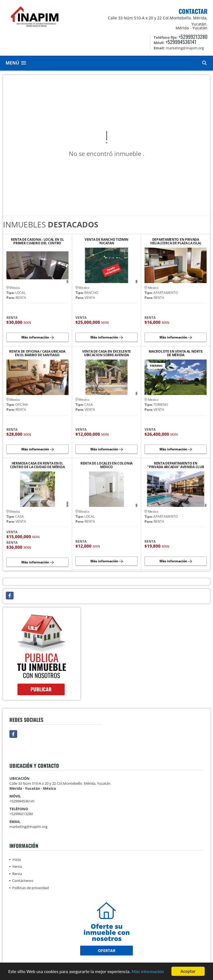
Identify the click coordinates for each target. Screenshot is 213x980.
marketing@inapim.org (28, 827)
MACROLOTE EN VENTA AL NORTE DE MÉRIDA (176, 353)
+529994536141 (181, 42)
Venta (17, 866)
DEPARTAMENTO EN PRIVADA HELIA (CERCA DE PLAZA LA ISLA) (176, 241)
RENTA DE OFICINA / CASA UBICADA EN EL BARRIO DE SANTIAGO (37, 353)
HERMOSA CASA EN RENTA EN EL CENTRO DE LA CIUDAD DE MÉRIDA (37, 465)
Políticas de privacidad (31, 888)
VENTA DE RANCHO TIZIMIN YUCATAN (106, 241)
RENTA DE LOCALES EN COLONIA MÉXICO (106, 465)
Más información (148, 972)
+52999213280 (193, 37)
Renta (17, 874)
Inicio (17, 860)
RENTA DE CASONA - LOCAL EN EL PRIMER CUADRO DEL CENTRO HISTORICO (37, 241)
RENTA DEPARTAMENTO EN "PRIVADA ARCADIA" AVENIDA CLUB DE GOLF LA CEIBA (176, 465)
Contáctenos (23, 881)
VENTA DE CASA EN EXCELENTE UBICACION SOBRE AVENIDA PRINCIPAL (106, 353)
